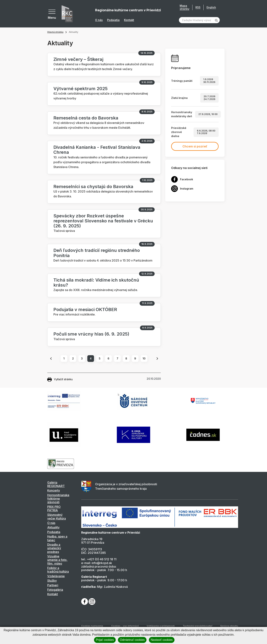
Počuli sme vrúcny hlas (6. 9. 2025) (91, 334)
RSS (198, 7)
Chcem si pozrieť (195, 146)
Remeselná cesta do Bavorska (86, 118)
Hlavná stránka (55, 32)
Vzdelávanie (56, 576)
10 (144, 358)
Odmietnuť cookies (132, 640)
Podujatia (113, 20)
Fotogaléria (55, 590)
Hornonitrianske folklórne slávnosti (58, 499)
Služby (52, 581)
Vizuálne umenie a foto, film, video (57, 560)
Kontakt (129, 20)
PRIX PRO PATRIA (54, 509)
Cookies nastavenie (92, 626)
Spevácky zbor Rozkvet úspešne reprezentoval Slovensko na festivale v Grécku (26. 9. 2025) (103, 221)
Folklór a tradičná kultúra (58, 570)
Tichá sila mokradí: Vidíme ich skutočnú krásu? (96, 282)
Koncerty (54, 490)
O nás (99, 20)
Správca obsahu (229, 626)
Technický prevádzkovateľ (198, 626)
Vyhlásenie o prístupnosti (161, 626)
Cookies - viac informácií (125, 626)
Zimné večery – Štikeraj (78, 59)
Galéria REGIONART (56, 484)
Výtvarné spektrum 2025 (80, 89)
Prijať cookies (105, 640)
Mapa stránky (184, 7)
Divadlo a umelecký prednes (54, 548)
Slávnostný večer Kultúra (57, 516)
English (211, 7)
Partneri (53, 585)
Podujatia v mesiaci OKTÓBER (85, 309)
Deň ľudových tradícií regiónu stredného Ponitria (97, 253)
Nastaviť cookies (162, 640)
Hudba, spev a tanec (57, 538)
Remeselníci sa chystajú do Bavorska (93, 187)
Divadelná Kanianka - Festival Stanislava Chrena (97, 150)
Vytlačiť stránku (60, 379)
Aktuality (53, 527)
